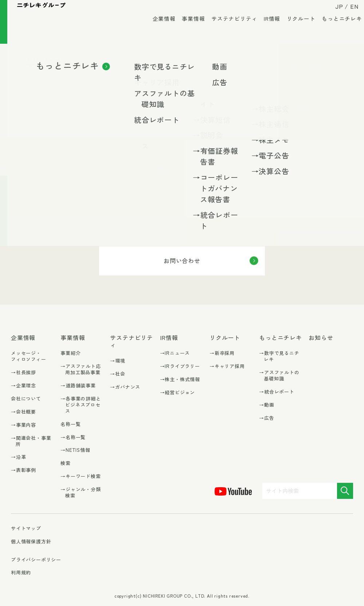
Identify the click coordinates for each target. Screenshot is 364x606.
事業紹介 (71, 353)
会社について (26, 398)
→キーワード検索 (81, 476)
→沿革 (18, 457)
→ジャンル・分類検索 (81, 493)
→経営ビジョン (178, 393)
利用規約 (21, 572)
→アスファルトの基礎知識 (279, 376)
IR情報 (267, 29)
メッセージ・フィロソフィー (29, 356)
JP (334, 12)
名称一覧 (71, 424)
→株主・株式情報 (180, 380)
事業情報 (188, 29)
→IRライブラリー (180, 366)
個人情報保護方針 (31, 541)
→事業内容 (24, 425)
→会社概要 (24, 412)
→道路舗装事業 (78, 386)
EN (349, 12)
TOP (15, 60)
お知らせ (321, 338)
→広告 (267, 418)
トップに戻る (191, 169)
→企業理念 (24, 386)
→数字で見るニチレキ (279, 356)
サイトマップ (26, 529)
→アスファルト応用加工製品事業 (81, 370)
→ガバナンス (125, 387)
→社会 (118, 374)
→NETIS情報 (75, 450)
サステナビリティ (229, 29)
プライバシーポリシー (36, 560)
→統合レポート (277, 392)
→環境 (118, 361)
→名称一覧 (73, 437)
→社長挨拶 (24, 373)
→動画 (267, 405)
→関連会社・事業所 (31, 441)
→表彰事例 (24, 470)
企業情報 (159, 29)
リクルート (296, 29)
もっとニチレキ (336, 29)
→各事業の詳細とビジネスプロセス (81, 405)
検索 (66, 463)
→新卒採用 (222, 353)
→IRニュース (175, 353)
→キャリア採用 (227, 366)
